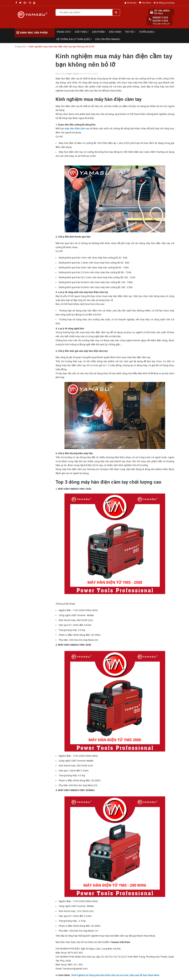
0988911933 (160, 18)
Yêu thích (145, 3)
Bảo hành (115, 32)
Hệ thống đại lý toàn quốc (74, 39)
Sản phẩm (99, 32)
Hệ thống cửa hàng (164, 3)
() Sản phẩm (162, 12)
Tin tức (130, 32)
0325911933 (160, 21)
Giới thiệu (82, 32)
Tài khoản (130, 3)
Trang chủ (64, 32)
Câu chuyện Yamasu (108, 39)
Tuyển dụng (147, 32)
